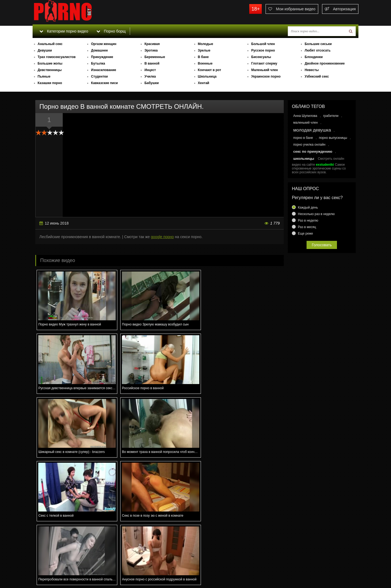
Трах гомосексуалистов (57, 57)
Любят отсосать (318, 50)
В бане (203, 57)
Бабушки (152, 83)
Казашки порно (50, 83)
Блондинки (314, 57)
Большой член (263, 44)
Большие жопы (50, 63)
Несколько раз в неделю (316, 214)
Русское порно (263, 50)
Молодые (206, 44)
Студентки (99, 76)
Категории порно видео (64, 31)
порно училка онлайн (309, 145)
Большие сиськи (318, 44)
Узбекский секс (317, 76)
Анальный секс (50, 44)
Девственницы (50, 70)
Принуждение (102, 57)
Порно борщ (111, 31)
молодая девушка (312, 130)
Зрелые (204, 50)
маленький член (305, 123)
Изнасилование (104, 70)
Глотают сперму (264, 63)
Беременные (155, 57)
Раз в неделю (308, 220)
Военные (205, 63)
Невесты (312, 70)
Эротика (151, 50)
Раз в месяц (307, 227)
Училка (150, 76)
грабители (331, 116)
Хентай (204, 83)
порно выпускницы (333, 138)
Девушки (45, 50)
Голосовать (322, 245)
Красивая (152, 44)
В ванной (152, 63)
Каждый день (308, 207)
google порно (163, 237)
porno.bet (73, 12)
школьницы (304, 159)
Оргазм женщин (104, 44)
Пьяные (44, 76)
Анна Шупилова (305, 116)
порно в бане (303, 138)
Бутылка (98, 63)
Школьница (207, 76)
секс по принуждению (313, 151)
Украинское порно (266, 76)
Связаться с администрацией (61, 569)
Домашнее (99, 50)
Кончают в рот (210, 70)
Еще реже (305, 234)
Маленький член (264, 70)
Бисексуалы (261, 57)
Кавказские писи (104, 83)
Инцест (150, 70)
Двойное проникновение (325, 63)
